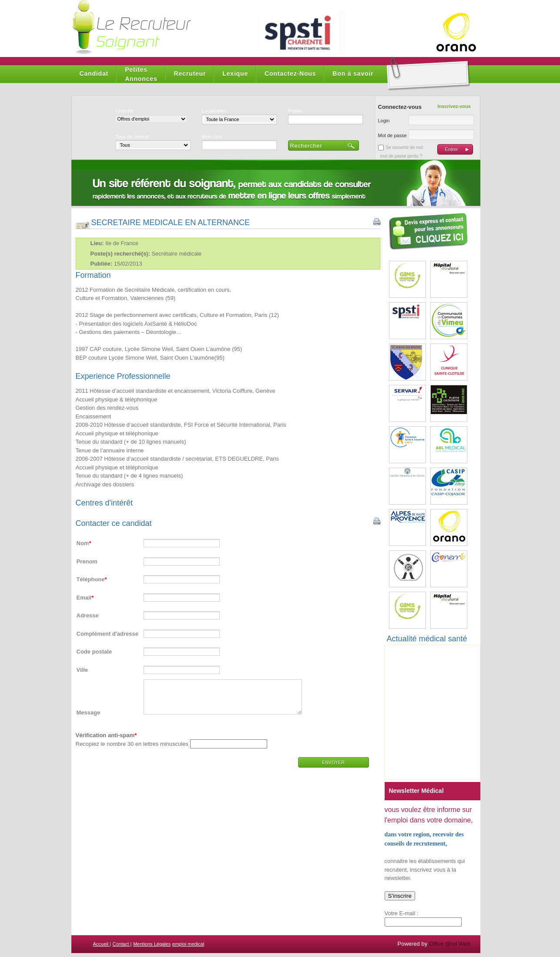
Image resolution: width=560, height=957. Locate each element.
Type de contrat (132, 137)
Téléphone (91, 579)
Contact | (122, 944)
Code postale (94, 652)
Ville (82, 670)
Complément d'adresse (108, 634)
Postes (295, 111)
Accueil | (102, 944)
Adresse (88, 615)
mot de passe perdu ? (401, 156)
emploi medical (188, 944)
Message (89, 719)
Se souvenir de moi (405, 147)
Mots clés (212, 137)
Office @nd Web (450, 944)
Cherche (125, 111)
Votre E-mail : (402, 913)
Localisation (215, 111)
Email (84, 598)
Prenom (87, 561)
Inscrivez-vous (454, 106)
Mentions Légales (152, 944)
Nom (83, 543)
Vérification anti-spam (105, 742)
